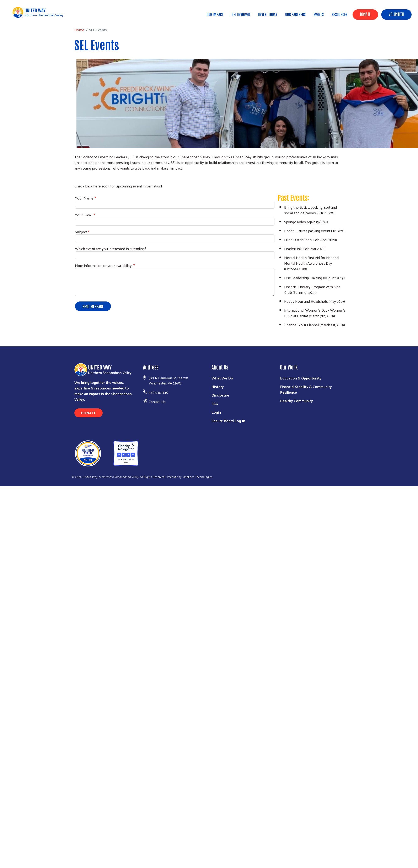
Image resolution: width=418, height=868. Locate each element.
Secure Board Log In (228, 421)
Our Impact (215, 14)
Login (216, 412)
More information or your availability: (104, 265)
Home (25, 17)
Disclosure (220, 395)
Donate (365, 14)
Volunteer (396, 14)
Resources (340, 14)
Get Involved (241, 14)
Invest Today (268, 14)
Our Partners (295, 14)
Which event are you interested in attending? (111, 249)
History (218, 386)
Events (319, 14)
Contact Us (157, 402)
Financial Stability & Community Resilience (306, 389)
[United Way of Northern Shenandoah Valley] (105, 453)
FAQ (215, 404)
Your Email (84, 215)
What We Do (222, 378)
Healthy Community (296, 401)
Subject (81, 232)
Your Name (84, 198)
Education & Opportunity (301, 378)
